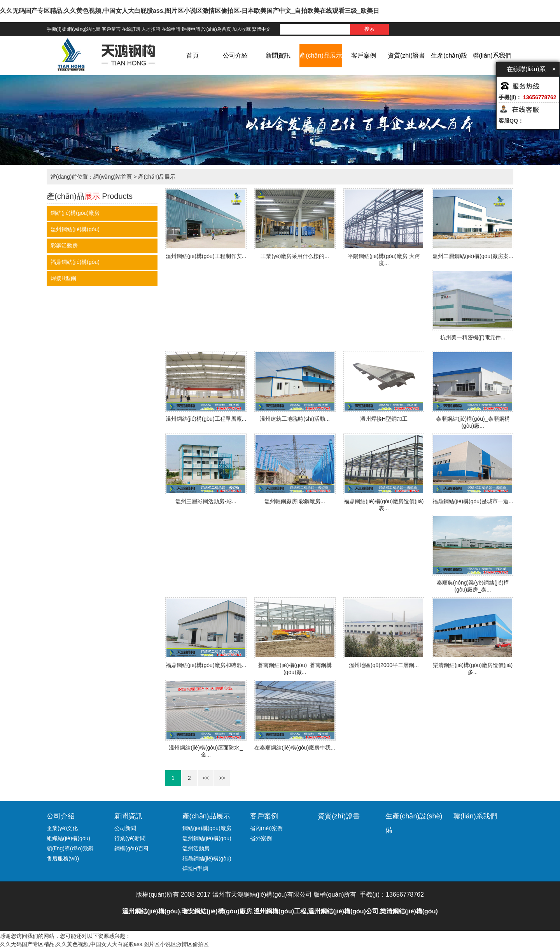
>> (222, 778)
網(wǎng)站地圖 (84, 29)
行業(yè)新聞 (130, 838)
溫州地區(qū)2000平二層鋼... (384, 665)
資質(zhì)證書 (406, 55)
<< (206, 778)
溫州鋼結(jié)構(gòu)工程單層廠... (206, 419)
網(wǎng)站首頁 (113, 177)
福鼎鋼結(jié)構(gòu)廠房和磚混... (206, 665)
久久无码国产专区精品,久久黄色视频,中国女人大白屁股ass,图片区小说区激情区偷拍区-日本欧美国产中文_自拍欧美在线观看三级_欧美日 (190, 11)
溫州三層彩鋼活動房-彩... (206, 501)
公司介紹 (235, 55)
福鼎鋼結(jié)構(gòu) (75, 262)
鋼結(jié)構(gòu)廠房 (75, 213)
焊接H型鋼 (63, 278)
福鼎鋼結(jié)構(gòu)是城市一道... (473, 501)
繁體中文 (261, 29)
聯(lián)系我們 (492, 55)
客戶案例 (364, 55)
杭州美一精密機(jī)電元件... (473, 337)
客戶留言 (111, 29)
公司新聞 (125, 828)
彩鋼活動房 (64, 246)
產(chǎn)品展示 (321, 55)
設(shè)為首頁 (216, 29)
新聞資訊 (278, 55)
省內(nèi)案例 (266, 828)
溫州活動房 (196, 848)
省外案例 (261, 838)
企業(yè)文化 (62, 828)
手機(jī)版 (56, 29)
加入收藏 (241, 29)
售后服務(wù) (63, 858)
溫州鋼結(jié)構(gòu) (75, 229)
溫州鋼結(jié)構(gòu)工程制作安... (206, 256)
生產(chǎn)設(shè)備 (449, 67)
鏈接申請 (191, 29)
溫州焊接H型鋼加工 (384, 419)
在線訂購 (131, 29)
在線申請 (171, 29)
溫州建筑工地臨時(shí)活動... (295, 419)
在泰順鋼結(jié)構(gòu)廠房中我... (295, 748)
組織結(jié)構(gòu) (68, 838)
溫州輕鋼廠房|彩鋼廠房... (295, 501)
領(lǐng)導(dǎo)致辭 (70, 848)
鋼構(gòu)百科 (132, 848)
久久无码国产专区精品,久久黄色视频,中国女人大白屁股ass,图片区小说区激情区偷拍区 (104, 944)
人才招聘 (151, 29)
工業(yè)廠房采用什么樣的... (295, 256)
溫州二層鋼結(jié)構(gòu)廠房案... (473, 256)
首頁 (192, 55)
